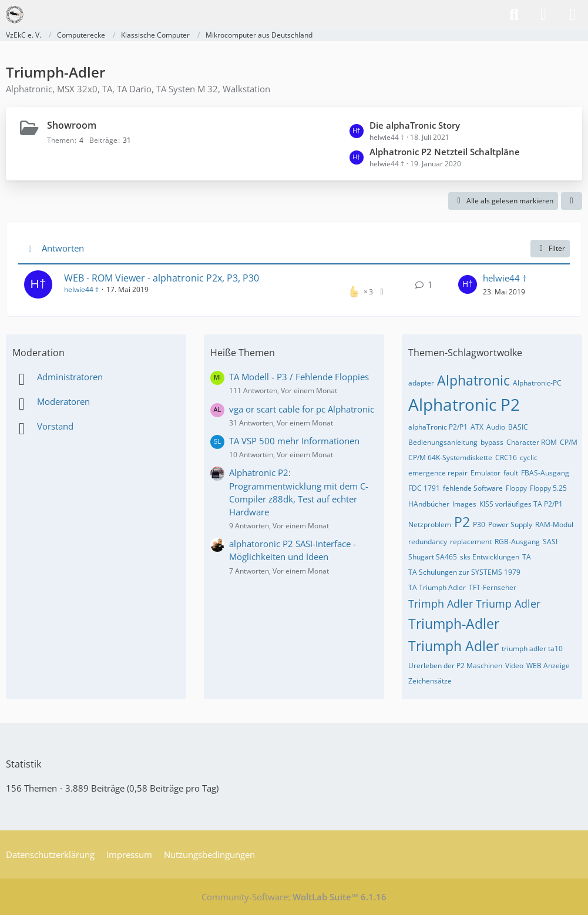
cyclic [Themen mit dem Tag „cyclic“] (529, 457)
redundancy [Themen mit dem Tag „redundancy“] (428, 542)
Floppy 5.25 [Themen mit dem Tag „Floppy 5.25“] (548, 488)
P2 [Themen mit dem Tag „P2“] (462, 522)
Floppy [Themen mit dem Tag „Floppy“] (516, 488)
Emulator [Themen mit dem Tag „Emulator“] (485, 473)
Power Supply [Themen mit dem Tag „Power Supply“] (510, 524)
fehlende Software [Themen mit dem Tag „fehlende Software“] (473, 488)
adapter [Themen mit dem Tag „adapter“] (421, 383)
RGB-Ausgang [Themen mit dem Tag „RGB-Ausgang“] (517, 542)
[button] (572, 201)
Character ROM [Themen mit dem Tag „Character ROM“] (532, 442)
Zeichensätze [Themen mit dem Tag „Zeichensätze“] (430, 681)
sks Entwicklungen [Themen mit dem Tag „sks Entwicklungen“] (490, 557)
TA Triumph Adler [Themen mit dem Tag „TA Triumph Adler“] (437, 587)
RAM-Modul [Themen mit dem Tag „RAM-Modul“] (554, 524)
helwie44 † (81, 289)
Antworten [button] (63, 248)
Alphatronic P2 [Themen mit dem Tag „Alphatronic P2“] (464, 404)
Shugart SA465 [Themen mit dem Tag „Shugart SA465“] (433, 557)
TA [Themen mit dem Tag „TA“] (527, 557)
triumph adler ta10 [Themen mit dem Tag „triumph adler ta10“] (532, 648)
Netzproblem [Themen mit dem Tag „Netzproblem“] (430, 524)
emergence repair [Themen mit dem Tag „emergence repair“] (438, 473)
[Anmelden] (543, 15)
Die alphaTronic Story (415, 125)
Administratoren (70, 377)
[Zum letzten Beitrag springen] (468, 284)
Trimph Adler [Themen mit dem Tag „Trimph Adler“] (441, 604)
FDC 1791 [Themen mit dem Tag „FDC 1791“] (424, 488)
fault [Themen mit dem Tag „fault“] (511, 473)
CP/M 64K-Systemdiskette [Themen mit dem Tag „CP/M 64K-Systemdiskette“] (450, 457)
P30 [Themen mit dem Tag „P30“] (479, 524)
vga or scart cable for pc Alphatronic (302, 409)
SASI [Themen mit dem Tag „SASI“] (550, 542)
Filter (550, 248)
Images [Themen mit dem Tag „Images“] (464, 504)
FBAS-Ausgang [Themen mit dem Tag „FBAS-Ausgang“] (545, 473)
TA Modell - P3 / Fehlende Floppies (299, 377)
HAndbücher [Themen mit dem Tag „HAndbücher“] (429, 504)
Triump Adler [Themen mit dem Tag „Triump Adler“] (508, 604)
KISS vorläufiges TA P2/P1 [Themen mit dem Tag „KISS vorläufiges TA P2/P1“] (521, 504)
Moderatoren (63, 401)
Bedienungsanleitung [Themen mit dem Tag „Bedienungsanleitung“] (443, 442)
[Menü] (573, 15)
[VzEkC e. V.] (15, 15)
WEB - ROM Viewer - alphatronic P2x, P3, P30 (162, 278)
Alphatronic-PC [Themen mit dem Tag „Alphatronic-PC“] (537, 383)
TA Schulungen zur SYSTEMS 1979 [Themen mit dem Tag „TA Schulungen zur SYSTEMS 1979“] (464, 572)
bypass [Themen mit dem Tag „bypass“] (492, 442)
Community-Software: (294, 897)
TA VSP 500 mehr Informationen (294, 441)
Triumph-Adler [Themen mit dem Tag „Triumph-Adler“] (454, 624)
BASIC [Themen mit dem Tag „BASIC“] (518, 427)
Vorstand (55, 426)
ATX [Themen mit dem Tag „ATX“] (477, 427)
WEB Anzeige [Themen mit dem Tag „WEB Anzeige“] (548, 666)
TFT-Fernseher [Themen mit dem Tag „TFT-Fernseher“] (493, 587)
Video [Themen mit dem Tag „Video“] (514, 666)
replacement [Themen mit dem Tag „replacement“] (471, 542)
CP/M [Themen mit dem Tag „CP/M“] (569, 442)
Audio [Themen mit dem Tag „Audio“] (496, 427)
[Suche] (514, 15)
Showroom (72, 125)
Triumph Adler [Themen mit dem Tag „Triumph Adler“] (453, 646)
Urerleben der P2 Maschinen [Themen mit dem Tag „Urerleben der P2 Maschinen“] (455, 666)
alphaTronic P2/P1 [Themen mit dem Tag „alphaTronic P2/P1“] (438, 427)
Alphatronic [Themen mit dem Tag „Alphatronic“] (473, 380)
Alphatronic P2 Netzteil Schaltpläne (445, 152)
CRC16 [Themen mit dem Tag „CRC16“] (506, 457)
